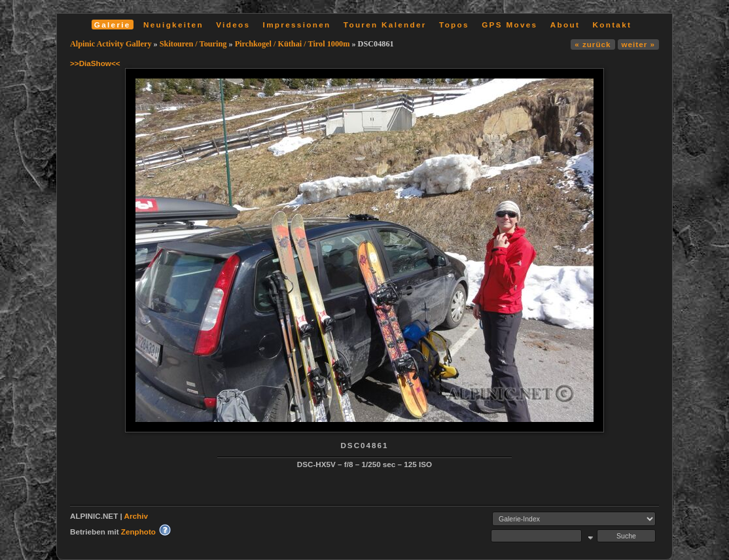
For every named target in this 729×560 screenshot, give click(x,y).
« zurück (593, 44)
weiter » (638, 44)
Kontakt (612, 25)
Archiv (136, 516)
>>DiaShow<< (95, 63)
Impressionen (297, 25)
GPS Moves (509, 25)
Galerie (113, 25)
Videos (233, 25)
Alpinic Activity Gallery (111, 44)
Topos (454, 25)
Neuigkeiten (173, 25)
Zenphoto (138, 532)
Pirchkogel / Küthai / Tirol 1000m (293, 44)
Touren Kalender (385, 25)
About (565, 25)
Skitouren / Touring (193, 44)
